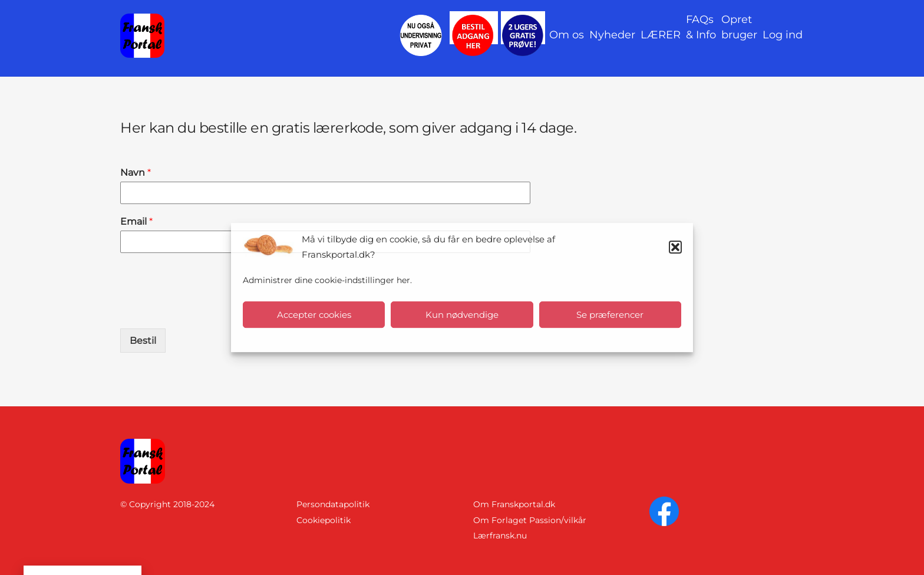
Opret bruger (739, 27)
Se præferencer (610, 315)
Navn (136, 172)
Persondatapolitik (333, 504)
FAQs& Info (701, 27)
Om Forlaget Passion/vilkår (530, 520)
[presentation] (210, 309)
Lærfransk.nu (500, 535)
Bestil (143, 341)
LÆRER (661, 35)
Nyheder (612, 35)
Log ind (783, 35)
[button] (675, 247)
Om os (567, 35)
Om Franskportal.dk (514, 504)
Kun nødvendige (462, 315)
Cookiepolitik (324, 520)
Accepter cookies (314, 315)
